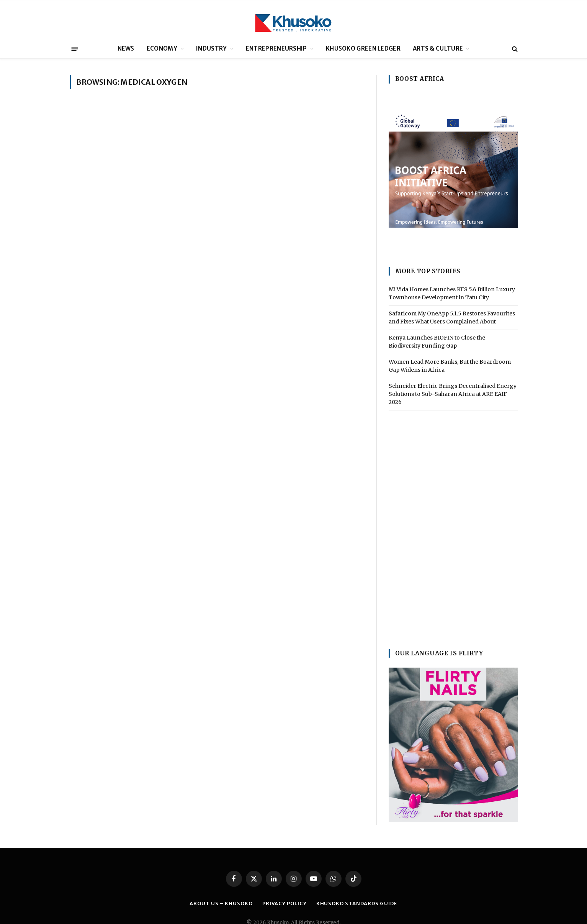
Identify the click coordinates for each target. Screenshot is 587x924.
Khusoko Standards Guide (357, 903)
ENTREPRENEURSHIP (276, 48)
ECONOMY (162, 48)
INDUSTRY (211, 48)
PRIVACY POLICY (285, 903)
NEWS (126, 48)
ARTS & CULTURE (438, 48)
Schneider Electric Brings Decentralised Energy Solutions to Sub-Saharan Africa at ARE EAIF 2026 (453, 394)
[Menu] (74, 48)
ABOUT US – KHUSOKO (221, 903)
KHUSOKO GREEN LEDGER (363, 48)
